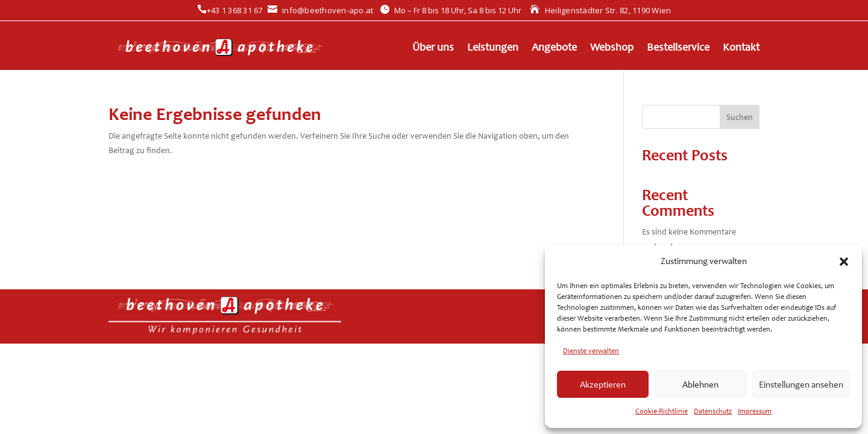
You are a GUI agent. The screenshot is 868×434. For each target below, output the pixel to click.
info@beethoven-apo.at (321, 10)
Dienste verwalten (591, 351)
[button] (844, 262)
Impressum (755, 411)
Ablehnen (700, 385)
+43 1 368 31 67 (230, 10)
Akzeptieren (603, 385)
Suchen (740, 117)
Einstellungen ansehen (801, 385)
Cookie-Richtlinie (662, 411)
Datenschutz (713, 411)
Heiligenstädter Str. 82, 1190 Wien (600, 10)
